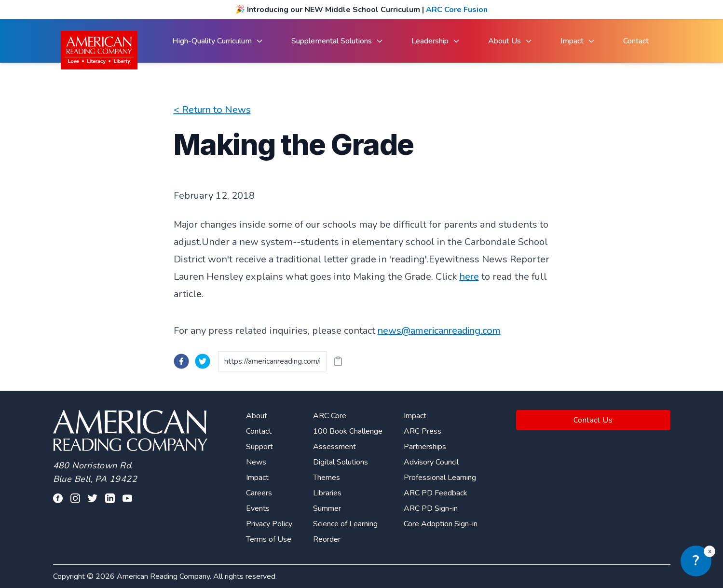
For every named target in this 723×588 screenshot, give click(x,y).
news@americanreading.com (439, 331)
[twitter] (203, 361)
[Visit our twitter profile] (93, 498)
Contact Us (593, 420)
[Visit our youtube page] (127, 498)
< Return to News (212, 110)
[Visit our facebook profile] (58, 498)
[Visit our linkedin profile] (110, 498)
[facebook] (181, 361)
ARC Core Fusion (457, 10)
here (469, 277)
